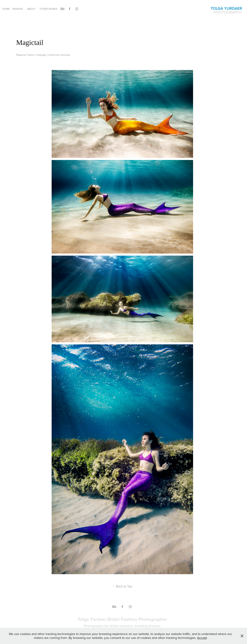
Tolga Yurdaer (226, 8)
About (31, 9)
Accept (202, 638)
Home (6, 9)
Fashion (17, 9)
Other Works (48, 9)
